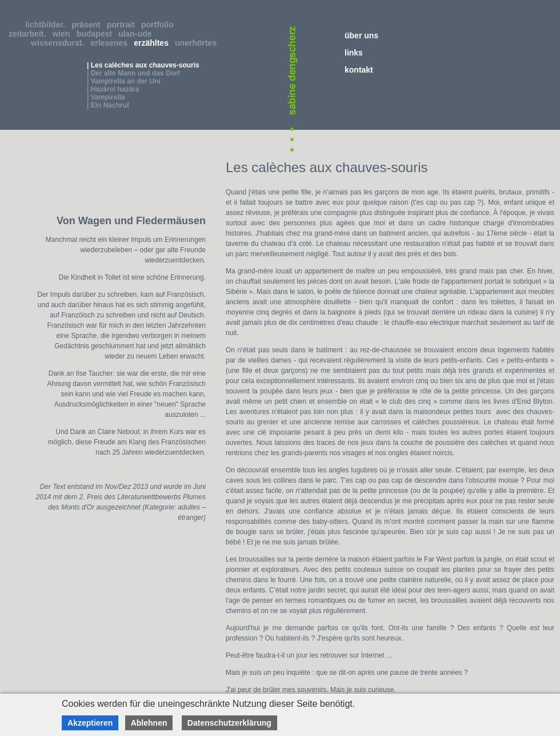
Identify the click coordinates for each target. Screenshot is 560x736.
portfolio (160, 25)
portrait (123, 25)
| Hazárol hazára (113, 89)
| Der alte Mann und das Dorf (133, 73)
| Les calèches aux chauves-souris (143, 65)
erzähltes (153, 43)
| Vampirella (106, 97)
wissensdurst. (60, 43)
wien (63, 34)
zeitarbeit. (29, 34)
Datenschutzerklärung (229, 723)
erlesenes (111, 43)
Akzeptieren (90, 723)
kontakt (359, 70)
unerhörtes (198, 43)
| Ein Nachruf (108, 105)
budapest (97, 34)
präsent (88, 25)
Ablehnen (149, 723)
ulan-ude (137, 34)
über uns (361, 35)
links (354, 53)
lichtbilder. (47, 25)
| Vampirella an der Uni (124, 81)
